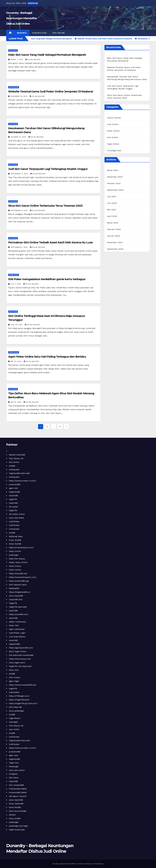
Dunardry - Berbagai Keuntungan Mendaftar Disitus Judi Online (22, 18)
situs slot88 (15, 818)
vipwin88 (13, 503)
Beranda (22, 33)
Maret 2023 (113, 223)
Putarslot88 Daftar (18, 789)
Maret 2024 (113, 170)
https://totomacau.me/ (20, 659)
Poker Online (14, 87)
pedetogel (14, 555)
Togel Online (113, 144)
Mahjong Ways (16, 536)
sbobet (12, 815)
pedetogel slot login (18, 826)
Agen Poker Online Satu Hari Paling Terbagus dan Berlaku (47, 357)
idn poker (14, 507)
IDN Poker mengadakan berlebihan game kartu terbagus (47, 279)
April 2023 (112, 216)
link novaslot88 (16, 785)
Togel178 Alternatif (18, 607)
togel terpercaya (17, 830)
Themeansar (98, 864)
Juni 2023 (112, 203)
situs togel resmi (17, 663)
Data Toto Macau (17, 559)
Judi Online (59, 33)
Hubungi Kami (39, 33)
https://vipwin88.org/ (19, 581)
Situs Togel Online (18, 651)
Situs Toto (14, 670)
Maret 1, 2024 (17, 60)
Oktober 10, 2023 (19, 137)
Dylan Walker (33, 60)
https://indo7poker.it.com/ (21, 548)
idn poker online (17, 514)
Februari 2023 (114, 229)
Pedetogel (14, 766)
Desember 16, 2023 (19, 96)
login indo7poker (17, 629)
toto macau (15, 677)
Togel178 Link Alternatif (20, 666)
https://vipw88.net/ (18, 573)
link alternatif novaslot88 (21, 655)
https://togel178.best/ (19, 700)
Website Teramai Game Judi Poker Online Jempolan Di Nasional (51, 91)
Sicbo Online (15, 566)
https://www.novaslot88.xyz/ (23, 685)
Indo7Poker (14, 522)
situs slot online (17, 770)
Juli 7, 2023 (16, 284)
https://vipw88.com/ (19, 614)
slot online (14, 462)
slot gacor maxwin (18, 796)
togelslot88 (14, 492)
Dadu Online (15, 551)
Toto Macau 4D (16, 458)
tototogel (13, 722)
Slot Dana (14, 778)
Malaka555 (14, 588)
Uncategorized (114, 151)
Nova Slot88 (15, 807)
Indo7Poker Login (17, 633)
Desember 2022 (115, 242)
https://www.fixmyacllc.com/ (23, 577)
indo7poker (14, 470)
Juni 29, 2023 (17, 325)
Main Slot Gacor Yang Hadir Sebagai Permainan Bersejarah (47, 55)
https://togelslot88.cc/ (20, 592)
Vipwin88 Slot (16, 599)
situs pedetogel (16, 711)
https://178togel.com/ (19, 696)
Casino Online (114, 118)
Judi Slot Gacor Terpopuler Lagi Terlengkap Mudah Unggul (48, 169)
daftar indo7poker (17, 622)
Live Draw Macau (17, 637)
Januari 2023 (113, 236)
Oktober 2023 (114, 183)
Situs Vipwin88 (16, 804)
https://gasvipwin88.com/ (21, 648)
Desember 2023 (115, 177)
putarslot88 (15, 484)
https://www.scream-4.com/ (23, 481)
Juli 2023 (112, 197)
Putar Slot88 (15, 540)
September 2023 (115, 190)
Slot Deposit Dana (18, 585)
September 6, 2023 (19, 247)
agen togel (14, 681)
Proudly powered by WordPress (65, 864)
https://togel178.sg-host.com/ (23, 703)
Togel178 (13, 603)
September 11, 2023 (20, 174)
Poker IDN (14, 625)
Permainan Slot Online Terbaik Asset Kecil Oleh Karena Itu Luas (50, 242)
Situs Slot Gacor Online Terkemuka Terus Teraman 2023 (45, 206)
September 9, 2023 (19, 210)
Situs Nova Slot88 (18, 811)
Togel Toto (14, 763)
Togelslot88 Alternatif (19, 473)
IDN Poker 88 (15, 707)
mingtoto (13, 774)
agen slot (13, 488)
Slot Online (13, 50)
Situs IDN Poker (17, 518)
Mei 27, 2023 (16, 361)
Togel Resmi (15, 718)
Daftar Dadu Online (18, 562)
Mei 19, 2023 (16, 402)
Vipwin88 (13, 496)
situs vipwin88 (16, 596)
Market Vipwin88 (17, 455)
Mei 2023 (111, 210)
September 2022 (115, 249)
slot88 (12, 466)
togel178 (13, 499)
